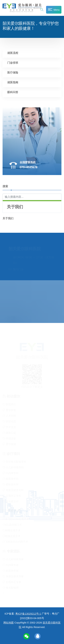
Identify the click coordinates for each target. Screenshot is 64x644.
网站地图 (9, 623)
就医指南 (13, 82)
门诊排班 (13, 63)
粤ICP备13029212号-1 (28, 614)
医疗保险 (13, 72)
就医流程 (13, 53)
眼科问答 (13, 92)
